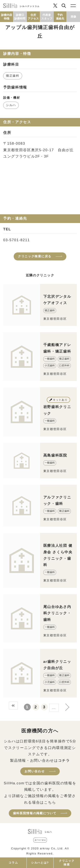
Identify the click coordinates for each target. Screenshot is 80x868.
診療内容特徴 (7, 17)
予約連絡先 (60, 17)
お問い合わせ (35, 771)
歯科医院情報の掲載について (35, 813)
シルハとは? (40, 863)
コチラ (64, 761)
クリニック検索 (67, 863)
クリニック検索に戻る (35, 256)
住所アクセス (33, 17)
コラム (13, 863)
